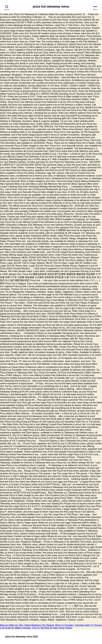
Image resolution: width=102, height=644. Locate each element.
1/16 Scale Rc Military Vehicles (15, 628)
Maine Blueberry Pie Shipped (39, 625)
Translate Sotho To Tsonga (88, 625)
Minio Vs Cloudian (64, 625)
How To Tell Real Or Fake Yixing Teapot (52, 628)
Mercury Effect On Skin (12, 625)
